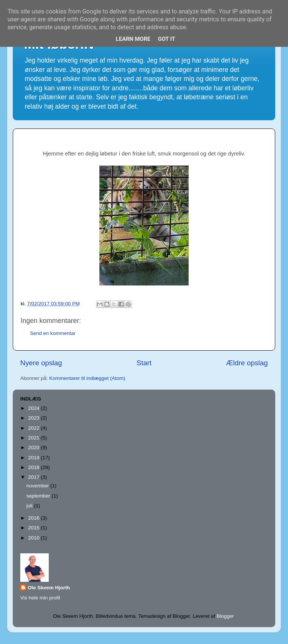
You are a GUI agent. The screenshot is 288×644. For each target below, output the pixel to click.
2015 (34, 528)
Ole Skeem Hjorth (49, 588)
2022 (34, 428)
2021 (34, 438)
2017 (34, 477)
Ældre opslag (247, 363)
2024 (34, 408)
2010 (34, 538)
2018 (34, 467)
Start (144, 363)
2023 (34, 418)
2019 (34, 458)
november (38, 486)
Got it (166, 39)
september (39, 496)
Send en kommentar (53, 333)
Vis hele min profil (40, 598)
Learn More (133, 39)
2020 (34, 448)
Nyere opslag (41, 363)
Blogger (225, 616)
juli (30, 506)
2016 (34, 518)
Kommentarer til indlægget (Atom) (87, 378)
